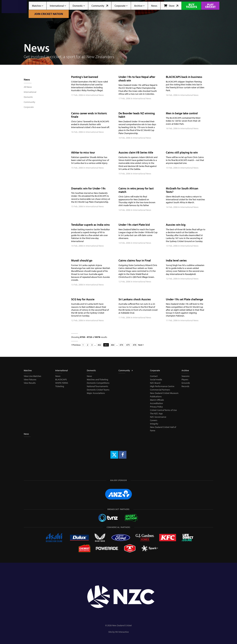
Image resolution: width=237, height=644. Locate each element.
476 (135, 345)
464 (113, 345)
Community (100, 6)
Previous (76, 345)
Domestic (79, 6)
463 (106, 345)
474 (121, 345)
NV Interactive (122, 632)
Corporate (121, 6)
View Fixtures (30, 379)
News (154, 6)
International (58, 6)
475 (128, 345)
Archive (139, 6)
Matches (38, 6)
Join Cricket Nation (49, 14)
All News (28, 87)
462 (99, 345)
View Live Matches (32, 376)
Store (171, 6)
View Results (30, 383)
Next (141, 345)
